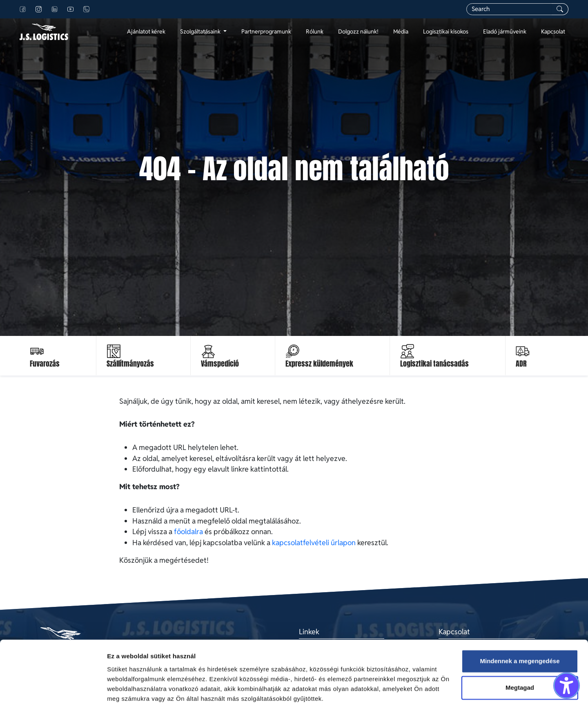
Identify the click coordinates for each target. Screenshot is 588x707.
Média (401, 31)
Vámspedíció (220, 364)
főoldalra (188, 531)
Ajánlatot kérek (146, 31)
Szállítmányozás (130, 364)
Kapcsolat (553, 31)
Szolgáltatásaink (201, 31)
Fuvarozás (45, 364)
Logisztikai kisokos (446, 31)
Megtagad (520, 657)
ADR (521, 364)
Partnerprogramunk (266, 31)
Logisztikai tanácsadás (434, 364)
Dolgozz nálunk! (358, 31)
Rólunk (315, 31)
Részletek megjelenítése (143, 691)
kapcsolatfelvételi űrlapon (314, 543)
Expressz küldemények (319, 364)
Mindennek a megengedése (520, 631)
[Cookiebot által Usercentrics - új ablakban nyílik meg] (53, 691)
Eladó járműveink (505, 31)
